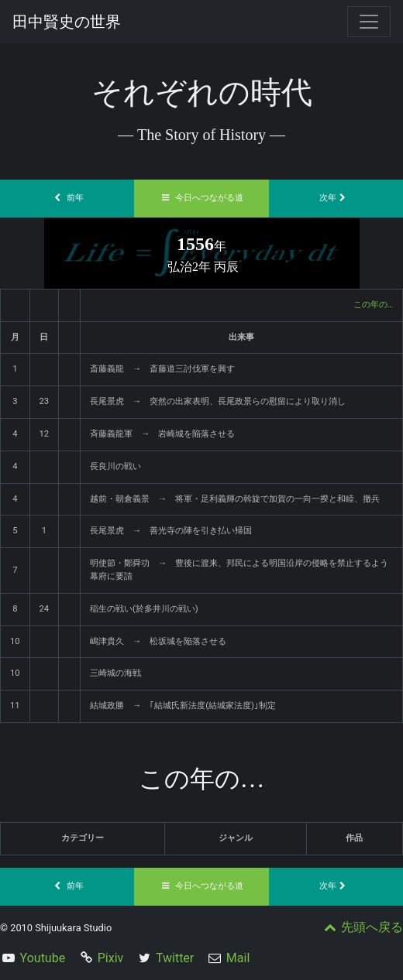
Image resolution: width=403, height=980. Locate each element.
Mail (238, 958)
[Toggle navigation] (369, 22)
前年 (67, 198)
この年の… (373, 305)
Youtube (43, 958)
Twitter (175, 958)
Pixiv (111, 958)
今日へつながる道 (201, 198)
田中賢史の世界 (67, 22)
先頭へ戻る (362, 927)
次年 (336, 198)
